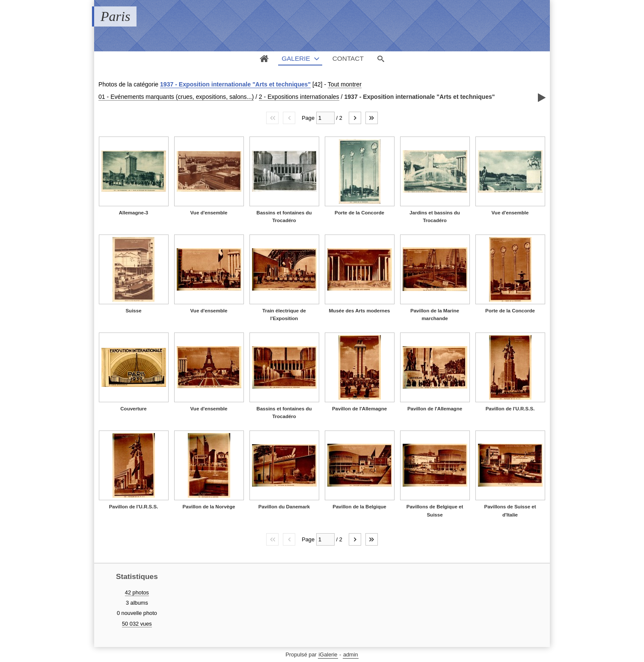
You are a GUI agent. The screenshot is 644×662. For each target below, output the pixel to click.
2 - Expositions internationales (299, 97)
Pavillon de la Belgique (359, 507)
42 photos (137, 592)
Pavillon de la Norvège (209, 507)
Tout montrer (345, 84)
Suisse (133, 311)
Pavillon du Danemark (284, 507)
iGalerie (328, 655)
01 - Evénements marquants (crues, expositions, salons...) (176, 97)
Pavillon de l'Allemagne (359, 409)
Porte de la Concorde (359, 213)
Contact (348, 58)
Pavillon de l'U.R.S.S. (510, 409)
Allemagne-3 (134, 213)
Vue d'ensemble (209, 213)
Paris (115, 16)
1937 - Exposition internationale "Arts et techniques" (235, 84)
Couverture (133, 409)
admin (351, 655)
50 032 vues (137, 624)
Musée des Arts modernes (360, 311)
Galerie (296, 58)
